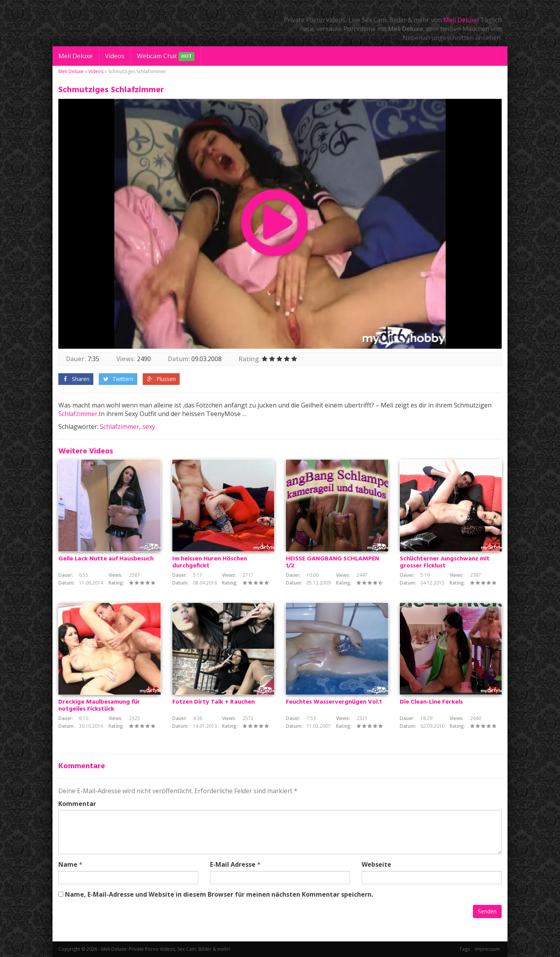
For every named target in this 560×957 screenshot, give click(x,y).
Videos (115, 56)
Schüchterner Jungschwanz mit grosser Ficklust (445, 562)
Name (68, 864)
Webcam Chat (166, 57)
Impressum (487, 949)
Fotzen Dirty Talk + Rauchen (213, 702)
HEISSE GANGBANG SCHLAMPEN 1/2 (332, 562)
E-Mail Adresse (233, 864)
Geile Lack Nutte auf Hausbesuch (106, 559)
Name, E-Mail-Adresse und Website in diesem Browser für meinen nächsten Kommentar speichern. (219, 894)
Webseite (376, 864)
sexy (149, 427)
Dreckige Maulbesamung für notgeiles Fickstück (99, 706)
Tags (465, 949)
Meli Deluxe (460, 20)
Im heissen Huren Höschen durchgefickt (210, 562)
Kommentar (77, 804)
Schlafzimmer (78, 414)
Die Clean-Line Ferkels (431, 702)
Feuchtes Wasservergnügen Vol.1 (334, 702)
